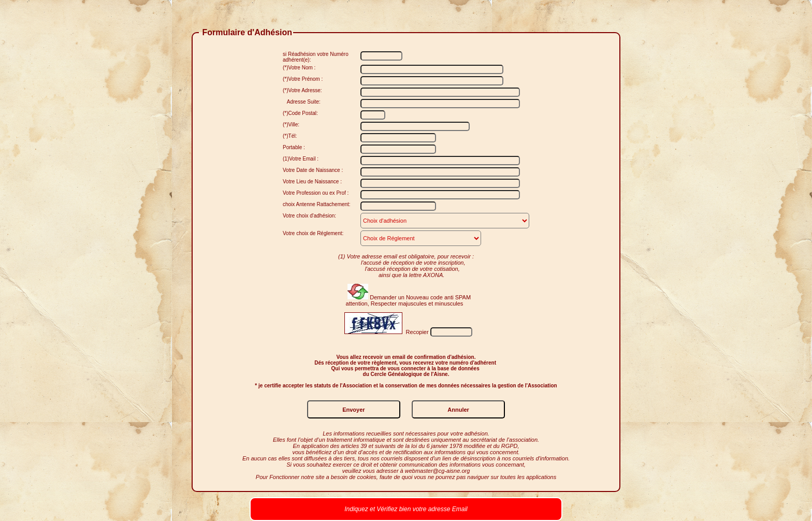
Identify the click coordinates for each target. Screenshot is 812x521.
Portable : (294, 147)
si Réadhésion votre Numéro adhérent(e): (316, 57)
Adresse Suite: (302, 102)
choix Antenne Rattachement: (317, 204)
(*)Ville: (291, 125)
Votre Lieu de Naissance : (312, 182)
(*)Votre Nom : (299, 68)
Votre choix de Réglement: (313, 233)
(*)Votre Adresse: (302, 90)
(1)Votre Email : (301, 159)
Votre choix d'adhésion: (309, 216)
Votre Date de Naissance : (313, 170)
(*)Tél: (290, 136)
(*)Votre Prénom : (303, 79)
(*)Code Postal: (300, 113)
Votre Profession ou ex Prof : (316, 193)
